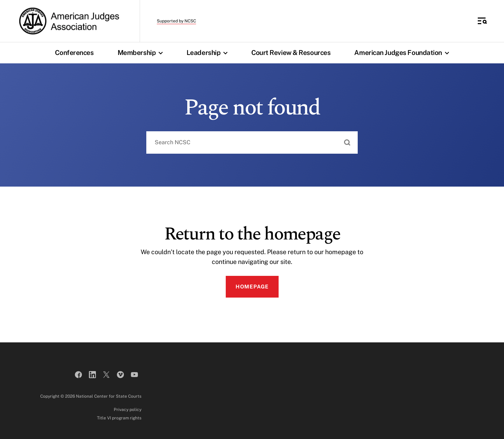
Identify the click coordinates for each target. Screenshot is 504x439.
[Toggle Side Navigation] (482, 21)
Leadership (209, 53)
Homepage (252, 287)
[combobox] (252, 142)
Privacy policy (128, 410)
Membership (142, 53)
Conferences (74, 53)
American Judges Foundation (403, 53)
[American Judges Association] (68, 21)
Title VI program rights (119, 418)
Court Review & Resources (291, 53)
